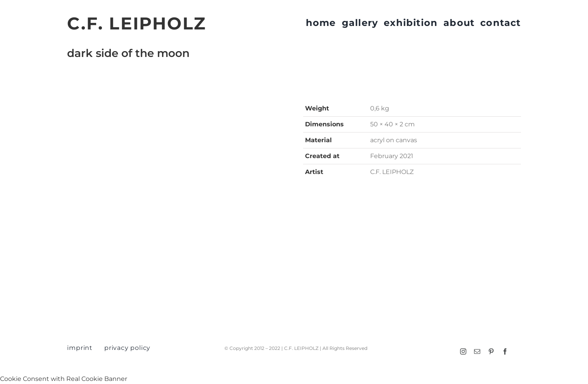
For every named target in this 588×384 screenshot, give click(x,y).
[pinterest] (491, 351)
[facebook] (505, 351)
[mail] (477, 351)
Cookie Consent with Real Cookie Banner (64, 379)
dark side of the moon (128, 53)
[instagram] (463, 351)
